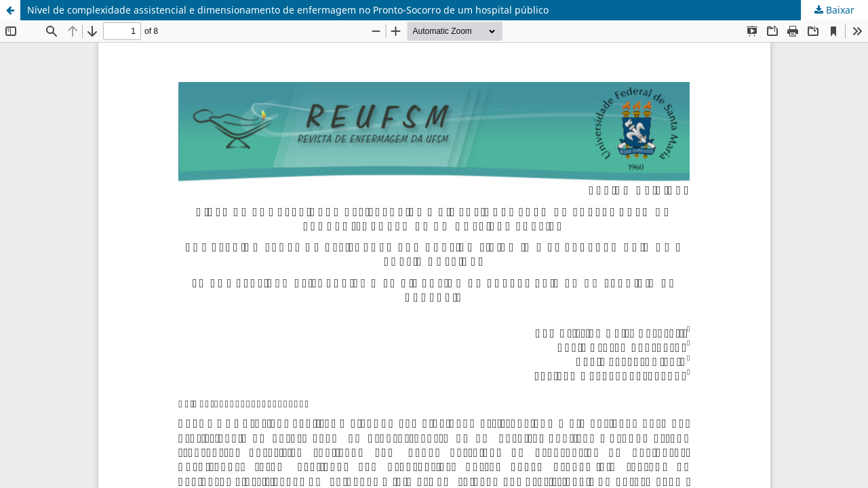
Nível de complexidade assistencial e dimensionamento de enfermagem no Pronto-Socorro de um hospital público (288, 10)
